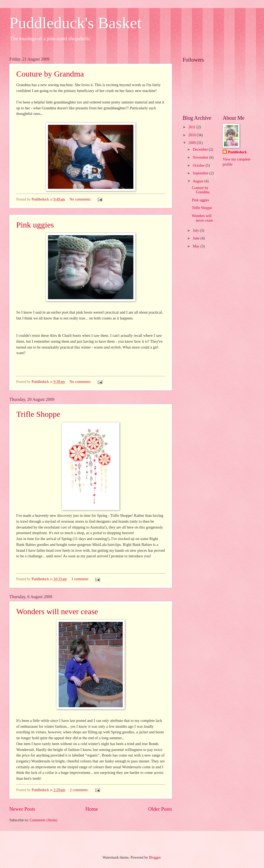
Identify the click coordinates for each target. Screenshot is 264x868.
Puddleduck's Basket (75, 23)
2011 (192, 127)
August (199, 181)
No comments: (81, 199)
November (201, 157)
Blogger (155, 857)
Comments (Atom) (43, 820)
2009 (192, 143)
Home (92, 809)
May (197, 246)
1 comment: (81, 579)
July (196, 231)
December (201, 149)
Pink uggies (35, 225)
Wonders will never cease (57, 611)
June (197, 238)
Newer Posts (22, 809)
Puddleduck (237, 152)
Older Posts (160, 809)
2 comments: (80, 790)
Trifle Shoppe (38, 414)
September (201, 173)
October (199, 165)
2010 (192, 135)
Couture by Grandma (50, 74)
